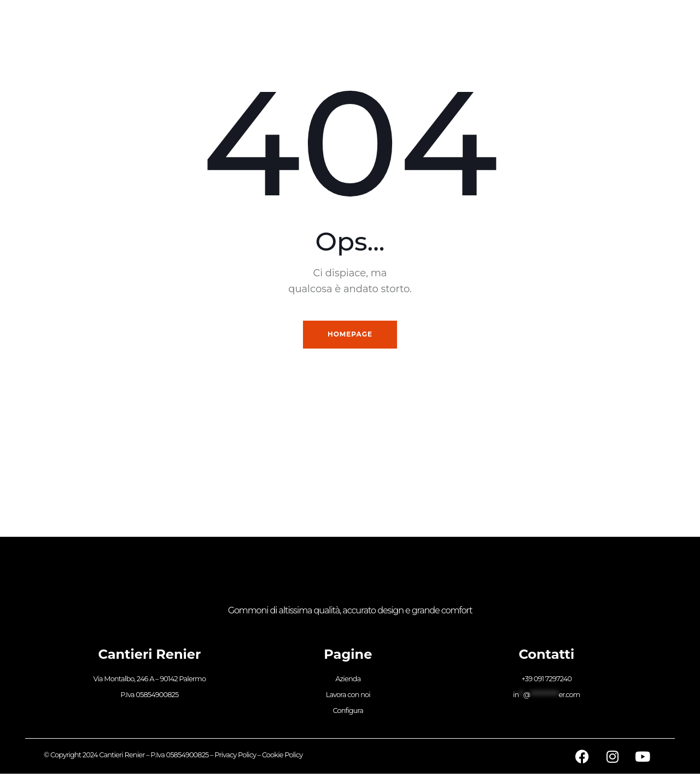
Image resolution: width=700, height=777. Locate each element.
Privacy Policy (235, 758)
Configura (348, 714)
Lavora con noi (348, 698)
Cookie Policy (282, 758)
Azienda (348, 682)
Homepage (350, 336)
